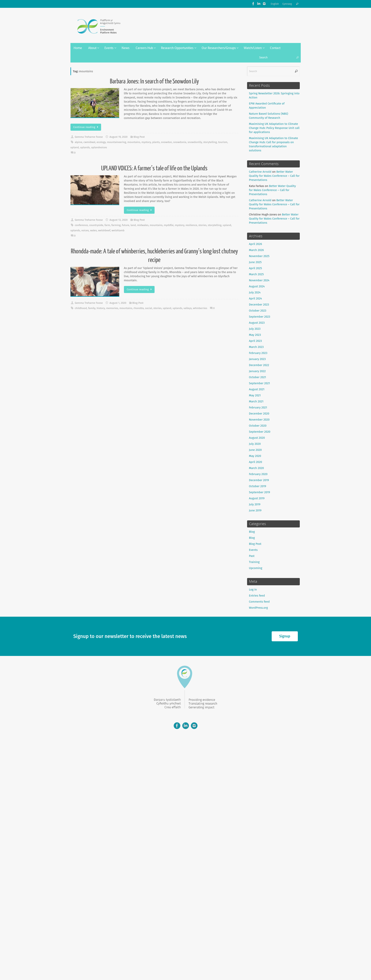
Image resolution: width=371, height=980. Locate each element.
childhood (81, 308)
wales (93, 230)
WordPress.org (258, 608)
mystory (146, 142)
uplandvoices (99, 147)
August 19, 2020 (118, 137)
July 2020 (255, 444)
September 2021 (260, 383)
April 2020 (256, 462)
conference (81, 225)
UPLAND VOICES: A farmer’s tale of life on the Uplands (154, 168)
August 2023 (257, 323)
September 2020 (260, 432)
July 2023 (255, 329)
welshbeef (104, 230)
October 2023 (258, 311)
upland (75, 147)
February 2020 (258, 474)
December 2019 (259, 480)
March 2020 (257, 468)
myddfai (169, 225)
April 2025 (255, 268)
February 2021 (258, 407)
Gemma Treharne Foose (89, 137)
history (101, 308)
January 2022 (257, 371)
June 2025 (255, 262)
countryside (96, 225)
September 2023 (260, 317)
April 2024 (256, 298)
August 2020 (257, 438)
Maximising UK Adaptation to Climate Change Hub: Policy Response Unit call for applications (274, 128)
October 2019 (258, 486)
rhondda (139, 308)
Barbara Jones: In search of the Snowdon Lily (154, 81)
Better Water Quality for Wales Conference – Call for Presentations (274, 176)
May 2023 (255, 335)
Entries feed (257, 596)
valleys (188, 308)
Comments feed (259, 602)
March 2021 (256, 401)
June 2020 (255, 450)
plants (156, 142)
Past (252, 556)
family (92, 308)
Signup (285, 636)
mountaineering (117, 142)
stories (203, 225)
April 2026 (256, 244)
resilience (191, 225)
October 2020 (258, 426)
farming (116, 225)
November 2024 (259, 280)
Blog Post (139, 137)
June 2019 (255, 510)
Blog (252, 532)
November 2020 (259, 420)
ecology (101, 142)
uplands (85, 147)
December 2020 (259, 414)
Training (254, 562)
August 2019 (257, 498)
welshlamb (118, 230)
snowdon (166, 142)
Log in (253, 590)
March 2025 (256, 274)
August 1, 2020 (118, 303)
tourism (223, 142)
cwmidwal (89, 142)
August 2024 (257, 286)
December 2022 (259, 365)
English (275, 4)
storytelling (210, 142)
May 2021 (255, 395)
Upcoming (256, 568)
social (149, 308)
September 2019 (260, 492)
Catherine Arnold (260, 172)
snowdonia (180, 142)
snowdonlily (195, 142)
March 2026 (256, 250)
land (133, 225)
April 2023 (255, 341)
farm (107, 225)
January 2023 (257, 359)
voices (85, 230)
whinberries (200, 308)
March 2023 (256, 347)
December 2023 (259, 305)
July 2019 (255, 504)
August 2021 (257, 389)
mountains (134, 142)
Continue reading (87, 127)
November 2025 (259, 256)
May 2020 (255, 456)
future (126, 225)
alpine (78, 142)
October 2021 (258, 377)
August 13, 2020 (119, 220)
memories (112, 308)
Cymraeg (287, 4)
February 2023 (258, 353)
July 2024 (255, 292)
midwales (143, 225)
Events (253, 550)
